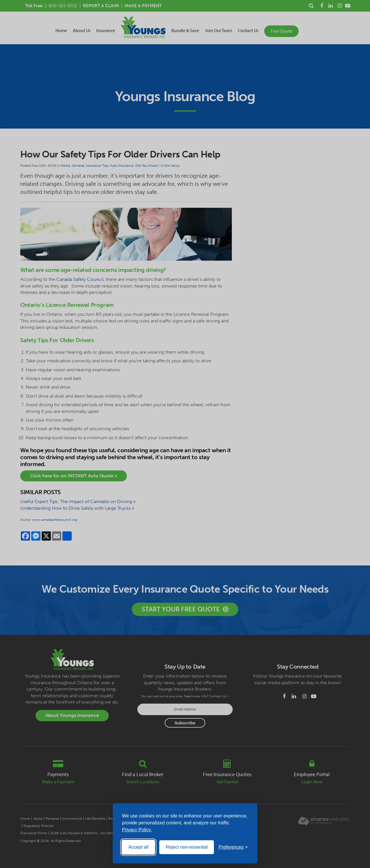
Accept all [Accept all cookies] (138, 847)
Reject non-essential (187, 847)
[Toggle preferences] (233, 847)
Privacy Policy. (137, 830)
